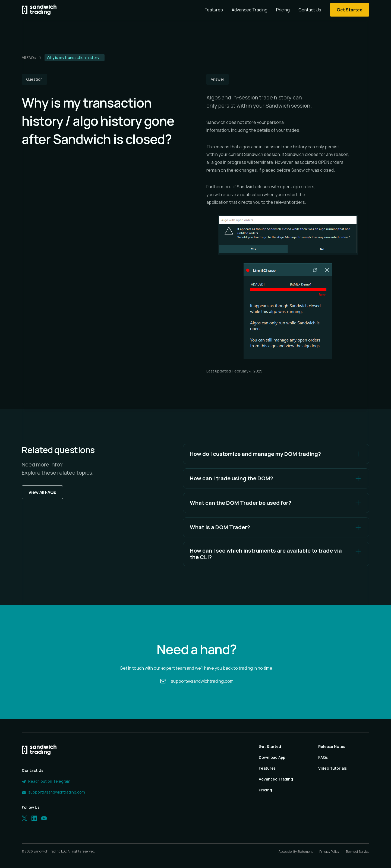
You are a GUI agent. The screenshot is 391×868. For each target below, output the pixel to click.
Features (214, 10)
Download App (272, 757)
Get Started (270, 746)
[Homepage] (39, 10)
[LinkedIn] (34, 818)
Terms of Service (357, 852)
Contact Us (310, 10)
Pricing (283, 10)
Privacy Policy (329, 852)
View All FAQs (42, 492)
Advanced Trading (250, 10)
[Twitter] (24, 818)
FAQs (323, 757)
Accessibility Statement (296, 852)
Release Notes (332, 746)
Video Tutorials (332, 768)
